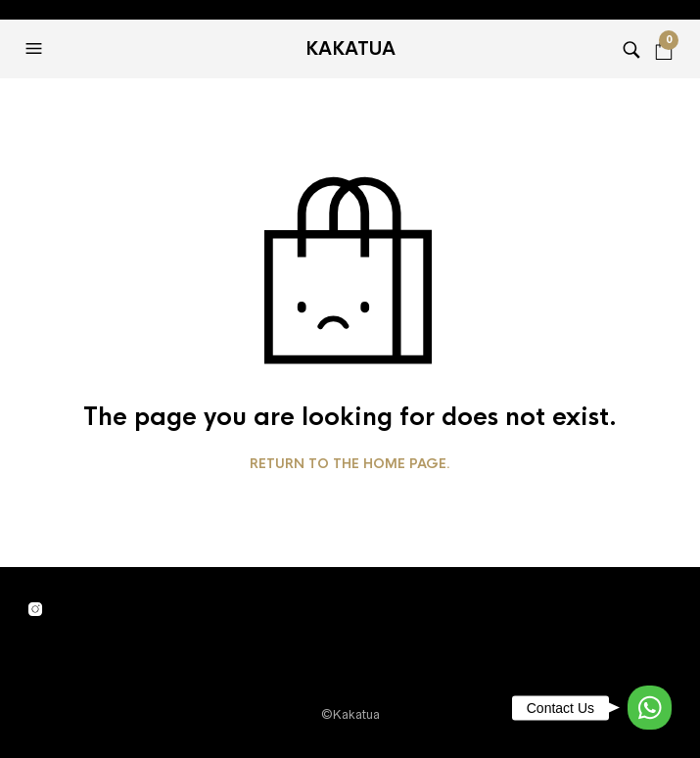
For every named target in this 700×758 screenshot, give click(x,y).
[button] (36, 49)
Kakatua (350, 49)
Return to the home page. (350, 464)
